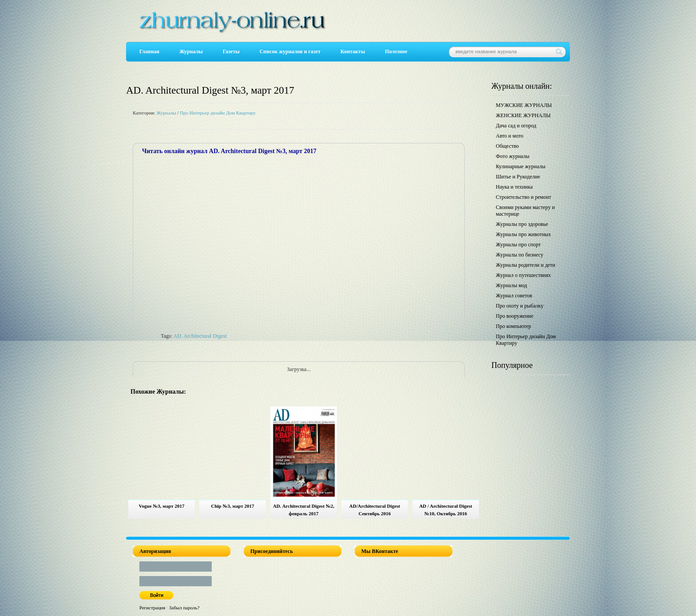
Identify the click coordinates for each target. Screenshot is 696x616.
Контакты (353, 51)
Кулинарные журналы (521, 166)
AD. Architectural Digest (200, 336)
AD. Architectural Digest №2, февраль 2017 (304, 510)
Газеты (231, 51)
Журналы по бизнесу (520, 255)
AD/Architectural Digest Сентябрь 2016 (375, 510)
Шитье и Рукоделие (518, 177)
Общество (507, 146)
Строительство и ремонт (524, 197)
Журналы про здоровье (522, 224)
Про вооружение (515, 316)
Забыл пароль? (184, 608)
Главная (149, 51)
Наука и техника (514, 187)
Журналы (191, 51)
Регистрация (152, 608)
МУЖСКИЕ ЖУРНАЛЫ (524, 105)
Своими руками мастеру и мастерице (525, 211)
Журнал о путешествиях (523, 275)
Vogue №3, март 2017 (162, 506)
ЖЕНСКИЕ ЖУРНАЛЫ (523, 115)
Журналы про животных (523, 234)
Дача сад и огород (516, 126)
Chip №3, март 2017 (232, 506)
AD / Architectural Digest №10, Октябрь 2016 (445, 510)
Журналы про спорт (518, 245)
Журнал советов (514, 296)
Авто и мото (510, 136)
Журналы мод (511, 285)
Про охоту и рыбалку (520, 306)
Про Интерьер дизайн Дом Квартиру (218, 113)
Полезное (396, 51)
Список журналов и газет (290, 51)
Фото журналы (513, 156)
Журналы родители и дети (526, 265)
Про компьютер (514, 326)
